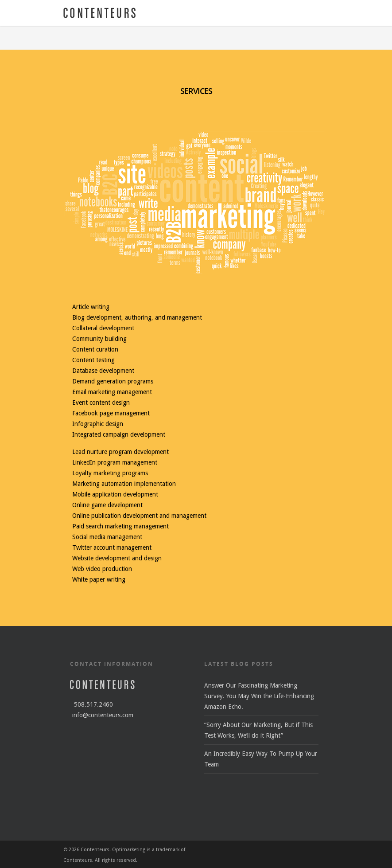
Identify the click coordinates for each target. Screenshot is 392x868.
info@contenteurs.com (103, 715)
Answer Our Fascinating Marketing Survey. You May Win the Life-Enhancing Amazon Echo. (259, 696)
